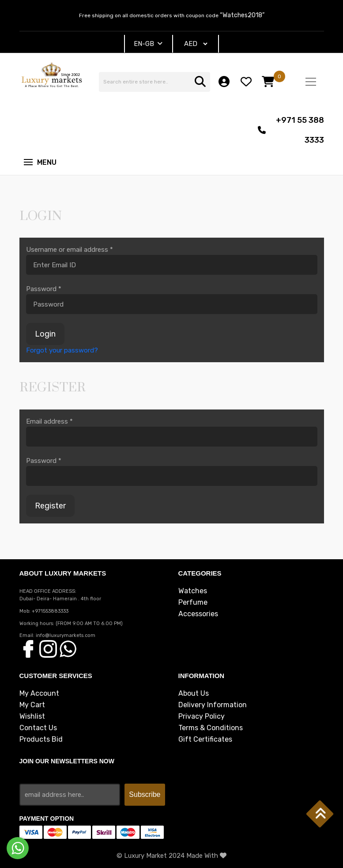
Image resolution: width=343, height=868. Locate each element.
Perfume (193, 603)
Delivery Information (213, 705)
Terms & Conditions (211, 728)
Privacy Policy (202, 716)
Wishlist (32, 716)
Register (50, 506)
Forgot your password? (62, 350)
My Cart (32, 705)
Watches (193, 591)
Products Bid (41, 739)
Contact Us (38, 728)
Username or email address (70, 250)
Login (45, 334)
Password (44, 289)
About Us (194, 694)
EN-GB (148, 44)
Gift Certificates (205, 739)
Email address (49, 421)
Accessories (198, 614)
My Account (39, 694)
